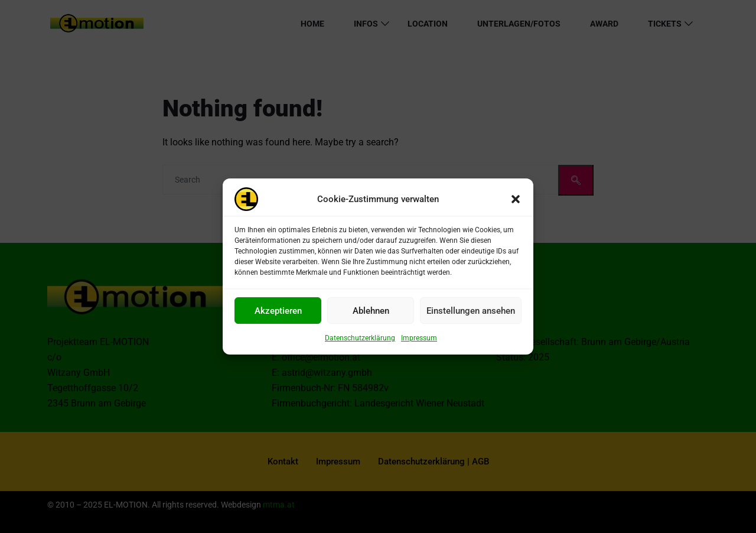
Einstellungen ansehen (471, 315)
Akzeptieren (278, 315)
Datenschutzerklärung (360, 343)
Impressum (419, 343)
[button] (516, 204)
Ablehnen (371, 315)
